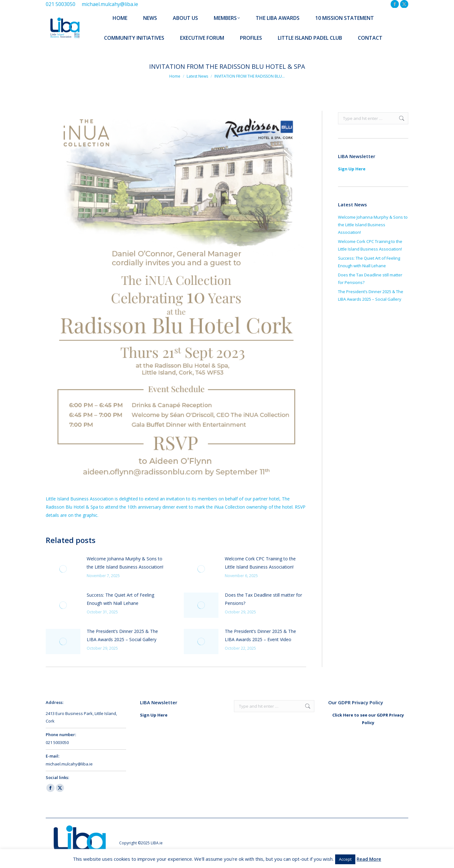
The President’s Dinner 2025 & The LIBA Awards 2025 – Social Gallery (122, 635)
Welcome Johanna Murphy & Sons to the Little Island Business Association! (125, 563)
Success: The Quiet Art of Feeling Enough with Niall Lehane (120, 599)
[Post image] (63, 569)
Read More (369, 859)
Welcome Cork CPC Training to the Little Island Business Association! (260, 563)
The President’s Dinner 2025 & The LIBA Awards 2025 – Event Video (260, 635)
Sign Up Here (352, 169)
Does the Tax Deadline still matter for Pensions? (263, 599)
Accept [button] (345, 859)
